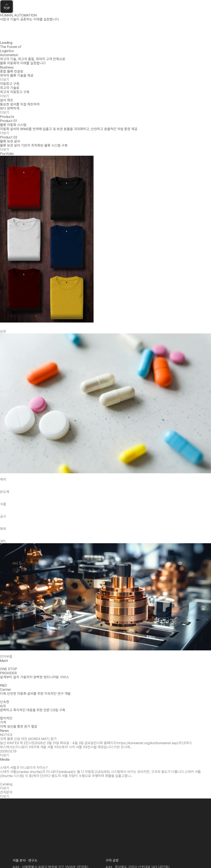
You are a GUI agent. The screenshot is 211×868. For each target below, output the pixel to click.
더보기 (5, 133)
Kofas (17, 8)
